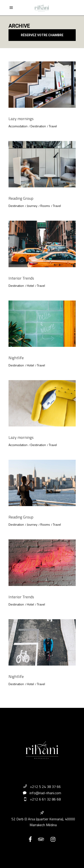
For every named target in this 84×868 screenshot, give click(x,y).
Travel (53, 126)
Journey (32, 206)
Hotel (30, 286)
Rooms (45, 206)
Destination (38, 126)
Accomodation (18, 126)
